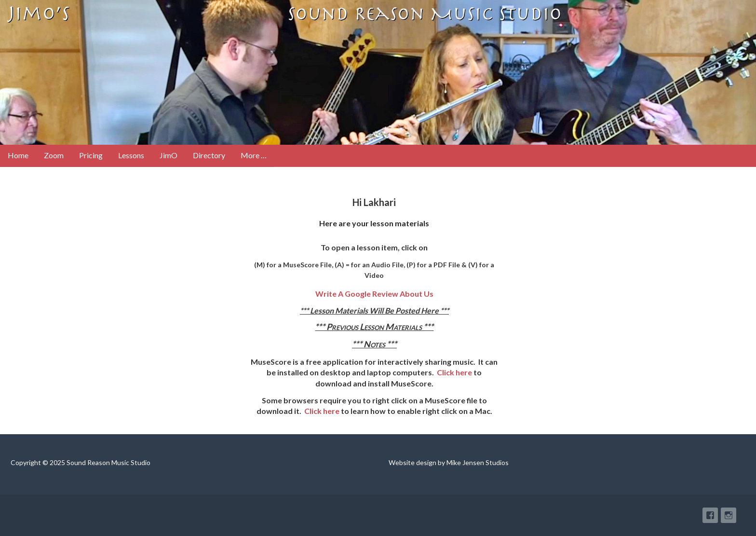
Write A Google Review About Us (374, 294)
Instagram (729, 515)
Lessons (131, 155)
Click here (454, 372)
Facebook (710, 515)
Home (18, 155)
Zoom (54, 155)
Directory (209, 155)
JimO (169, 155)
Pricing (91, 155)
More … (254, 155)
